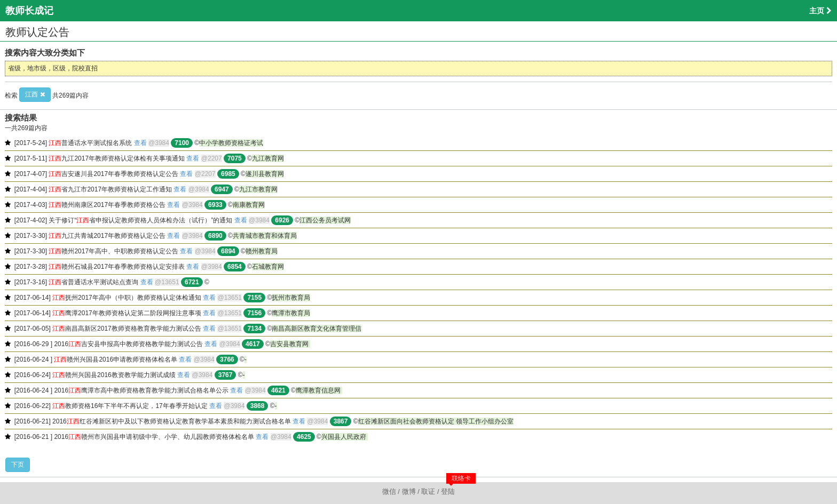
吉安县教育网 (290, 344)
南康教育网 (249, 205)
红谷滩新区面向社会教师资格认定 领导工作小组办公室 (436, 421)
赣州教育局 (262, 251)
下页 (18, 465)
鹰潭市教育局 (291, 313)
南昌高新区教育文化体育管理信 (317, 329)
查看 (140, 143)
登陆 (448, 491)
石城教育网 (268, 267)
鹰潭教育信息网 (319, 390)
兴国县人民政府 (345, 437)
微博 (409, 491)
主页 (820, 11)
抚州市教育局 (291, 298)
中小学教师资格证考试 (231, 143)
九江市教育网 (258, 189)
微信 (389, 491)
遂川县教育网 (265, 174)
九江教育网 (268, 158)
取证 (428, 491)
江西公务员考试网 (325, 220)
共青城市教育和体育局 (265, 236)
